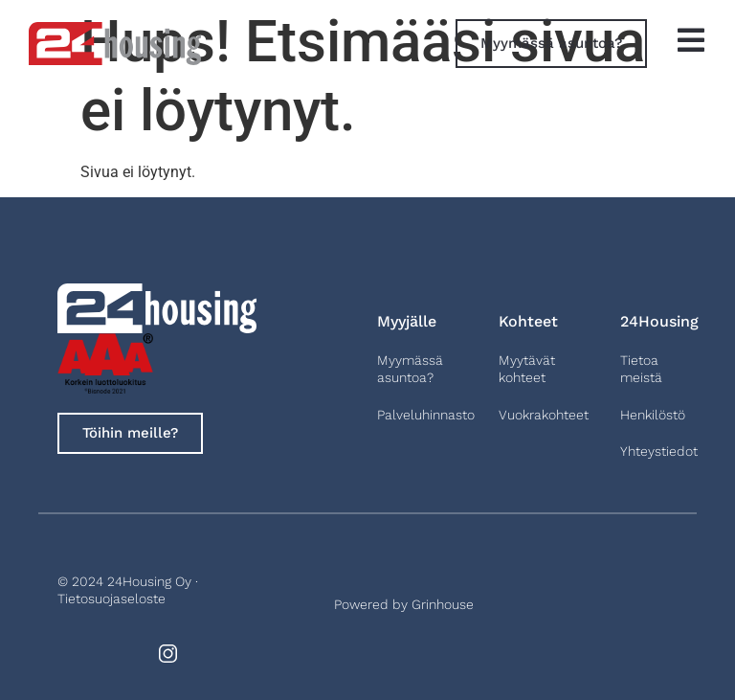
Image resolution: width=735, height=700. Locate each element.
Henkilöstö (653, 415)
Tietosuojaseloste (111, 598)
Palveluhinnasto (426, 415)
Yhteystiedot (659, 451)
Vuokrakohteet (544, 415)
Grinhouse (443, 604)
